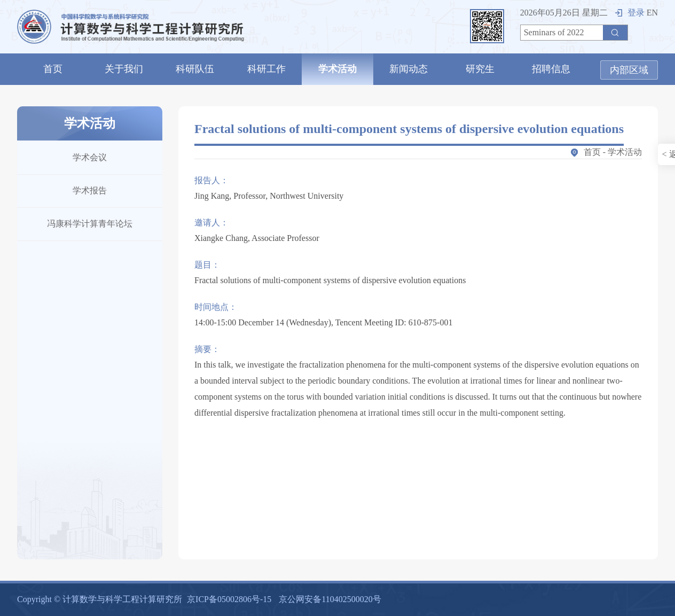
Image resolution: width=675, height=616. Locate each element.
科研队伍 (195, 69)
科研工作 (266, 69)
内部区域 (629, 70)
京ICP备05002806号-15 (229, 599)
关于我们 (124, 69)
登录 (630, 13)
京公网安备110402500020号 (330, 599)
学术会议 (90, 157)
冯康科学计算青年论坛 (90, 224)
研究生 (480, 69)
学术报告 (90, 190)
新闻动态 (409, 69)
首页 (53, 69)
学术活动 (337, 69)
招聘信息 (551, 69)
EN (652, 13)
